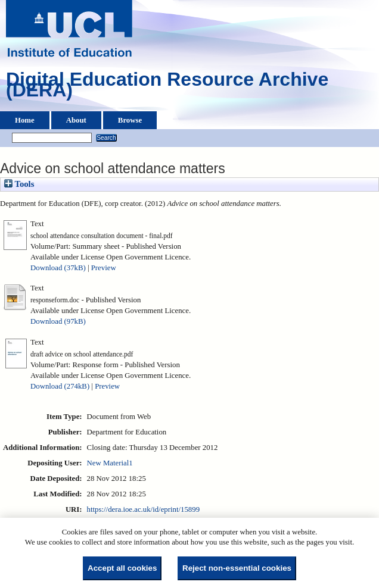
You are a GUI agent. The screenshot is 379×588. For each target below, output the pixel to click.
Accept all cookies (122, 568)
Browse (130, 120)
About (76, 120)
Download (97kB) (58, 321)
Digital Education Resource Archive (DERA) (167, 87)
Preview (104, 268)
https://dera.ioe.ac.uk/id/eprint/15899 (143, 509)
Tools (19, 184)
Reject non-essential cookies (237, 568)
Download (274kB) (60, 386)
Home (25, 120)
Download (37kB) (58, 268)
